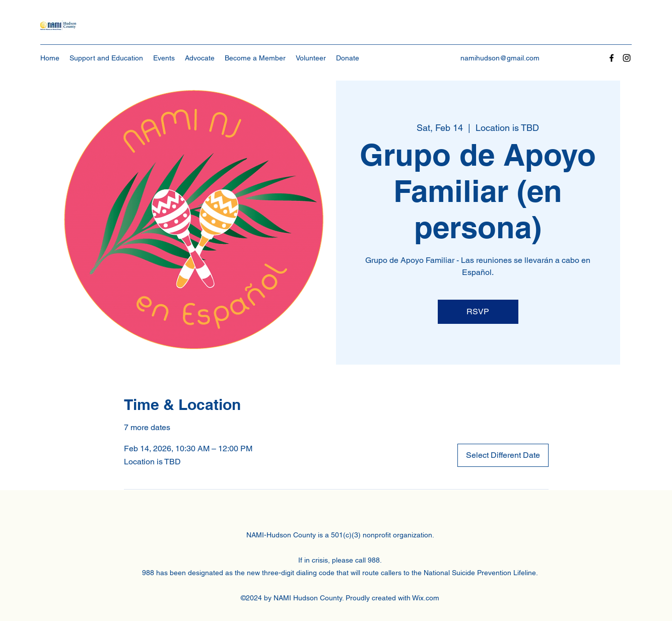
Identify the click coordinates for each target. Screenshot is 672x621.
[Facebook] (612, 58)
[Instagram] (627, 58)
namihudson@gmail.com (500, 58)
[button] (106, 58)
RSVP (478, 312)
